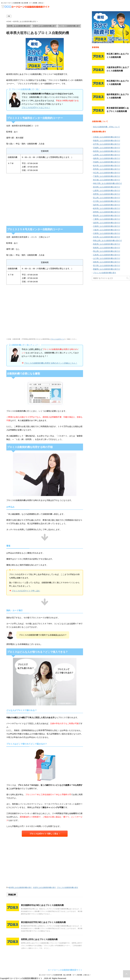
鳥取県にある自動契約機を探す (105, 244)
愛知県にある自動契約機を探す (105, 216)
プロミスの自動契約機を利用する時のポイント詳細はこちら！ (51, 363)
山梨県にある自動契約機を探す (105, 191)
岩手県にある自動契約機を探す (105, 144)
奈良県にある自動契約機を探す (105, 237)
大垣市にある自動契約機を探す (44, 887)
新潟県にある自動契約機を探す (105, 187)
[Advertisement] (45, 861)
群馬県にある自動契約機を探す (105, 169)
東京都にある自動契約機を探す (105, 180)
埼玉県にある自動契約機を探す (105, 173)
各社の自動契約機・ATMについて (106, 127)
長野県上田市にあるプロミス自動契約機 (39, 939)
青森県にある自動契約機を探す (105, 141)
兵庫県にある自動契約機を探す (105, 233)
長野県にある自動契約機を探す (105, 194)
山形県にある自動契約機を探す (105, 155)
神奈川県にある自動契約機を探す (106, 183)
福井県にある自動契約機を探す (105, 205)
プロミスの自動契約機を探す (67, 887)
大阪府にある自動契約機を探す (105, 230)
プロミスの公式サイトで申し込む (26, 591)
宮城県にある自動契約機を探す (105, 148)
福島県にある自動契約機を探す (105, 158)
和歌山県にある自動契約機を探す (106, 241)
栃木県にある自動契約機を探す (105, 166)
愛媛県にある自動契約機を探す (105, 269)
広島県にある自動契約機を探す (105, 255)
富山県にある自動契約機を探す (105, 198)
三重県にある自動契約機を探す (105, 219)
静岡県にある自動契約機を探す (105, 212)
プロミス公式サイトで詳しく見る (45, 834)
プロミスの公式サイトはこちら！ (36, 107)
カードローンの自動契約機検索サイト (65, 970)
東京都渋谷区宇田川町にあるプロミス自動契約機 (43, 922)
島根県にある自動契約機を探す (105, 248)
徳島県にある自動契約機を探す (105, 262)
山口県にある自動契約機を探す (105, 258)
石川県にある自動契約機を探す (105, 201)
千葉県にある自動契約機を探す (105, 176)
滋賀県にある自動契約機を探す (105, 223)
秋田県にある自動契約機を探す (105, 151)
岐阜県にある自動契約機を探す (20, 887)
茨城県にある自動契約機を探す (105, 162)
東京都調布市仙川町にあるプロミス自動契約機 (42, 905)
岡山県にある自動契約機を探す (105, 251)
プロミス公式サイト (57, 339)
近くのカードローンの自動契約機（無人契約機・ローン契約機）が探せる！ (65, 975)
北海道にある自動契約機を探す (105, 137)
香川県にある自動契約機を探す (105, 266)
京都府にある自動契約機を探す (105, 226)
